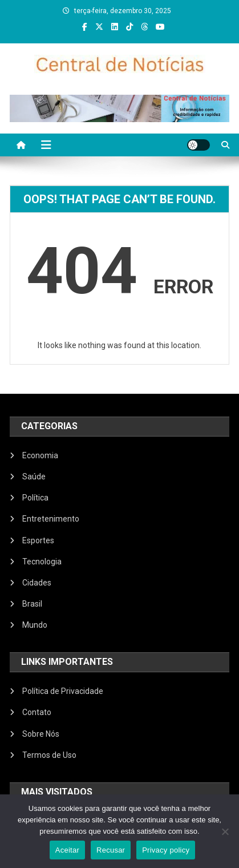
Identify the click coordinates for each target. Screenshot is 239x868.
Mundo (35, 625)
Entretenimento (51, 519)
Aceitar (67, 850)
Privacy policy (166, 850)
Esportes (38, 540)
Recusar (111, 850)
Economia (40, 455)
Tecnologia (42, 562)
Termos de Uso (49, 755)
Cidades (37, 583)
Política (35, 498)
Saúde (34, 477)
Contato (37, 712)
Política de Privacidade (63, 691)
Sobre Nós (41, 734)
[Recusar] (225, 831)
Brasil (32, 604)
